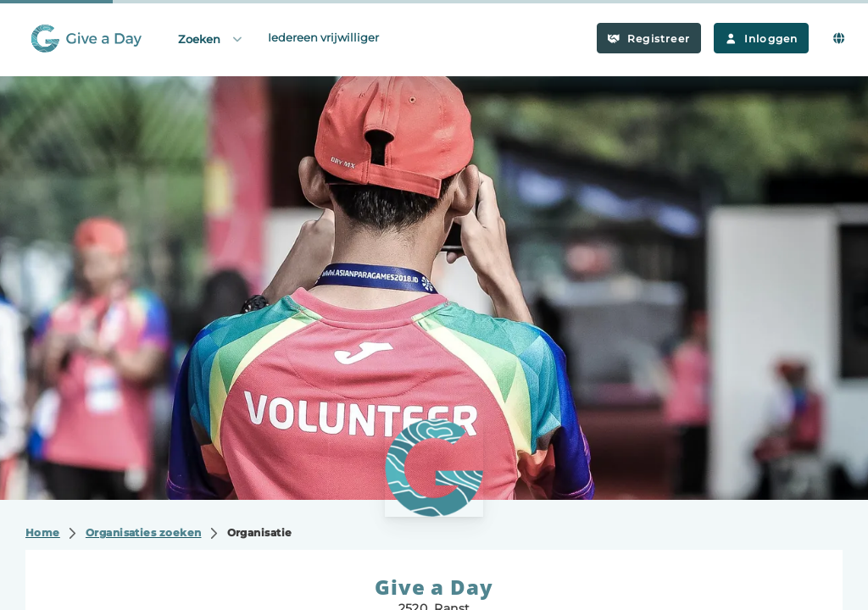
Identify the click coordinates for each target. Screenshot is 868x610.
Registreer (649, 39)
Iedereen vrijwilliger (323, 37)
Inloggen (761, 39)
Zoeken (211, 39)
